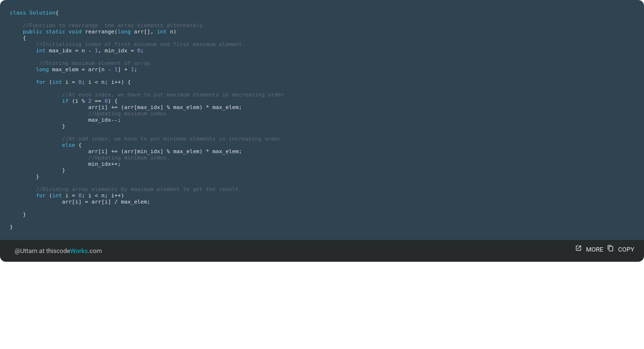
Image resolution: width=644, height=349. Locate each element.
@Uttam (26, 251)
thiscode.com (74, 251)
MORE (588, 249)
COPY (619, 249)
